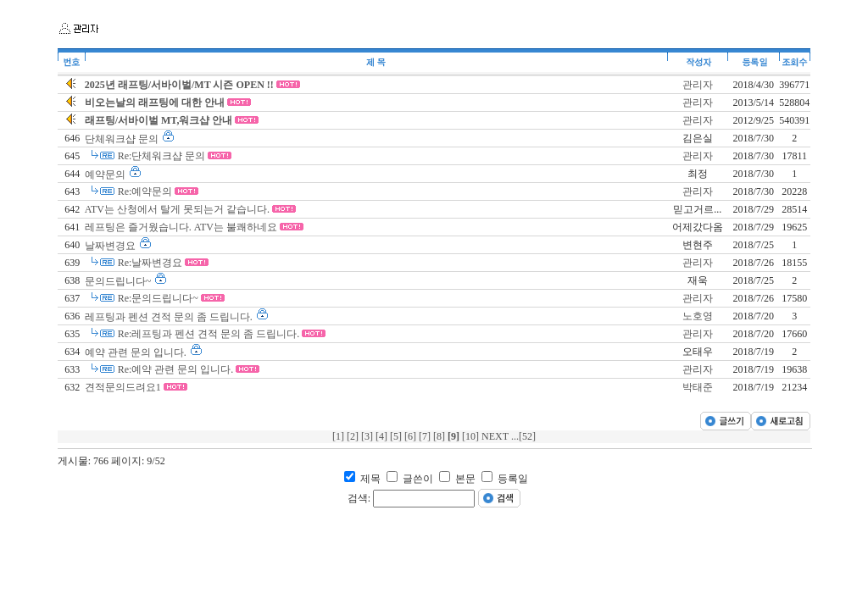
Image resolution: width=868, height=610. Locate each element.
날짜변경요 (111, 246)
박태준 (698, 387)
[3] (368, 436)
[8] (440, 436)
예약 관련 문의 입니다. (137, 352)
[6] (412, 436)
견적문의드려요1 (124, 387)
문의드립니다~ (120, 281)
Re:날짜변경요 (152, 263)
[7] (426, 436)
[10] (472, 436)
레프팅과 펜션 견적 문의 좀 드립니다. (170, 317)
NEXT (496, 436)
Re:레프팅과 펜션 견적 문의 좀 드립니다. (210, 334)
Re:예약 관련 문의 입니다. (177, 369)
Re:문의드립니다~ (159, 298)
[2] (354, 436)
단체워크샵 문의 (123, 139)
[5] (397, 436)
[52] (527, 436)
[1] (339, 436)
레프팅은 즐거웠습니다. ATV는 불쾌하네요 (182, 227)
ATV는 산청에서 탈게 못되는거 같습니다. (178, 209)
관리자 (698, 85)
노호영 (698, 316)
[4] (383, 436)
